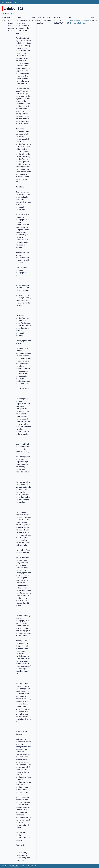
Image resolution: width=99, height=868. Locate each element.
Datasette (15, 866)
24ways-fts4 (12, 2)
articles (20, 2)
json (13, 14)
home (4, 2)
